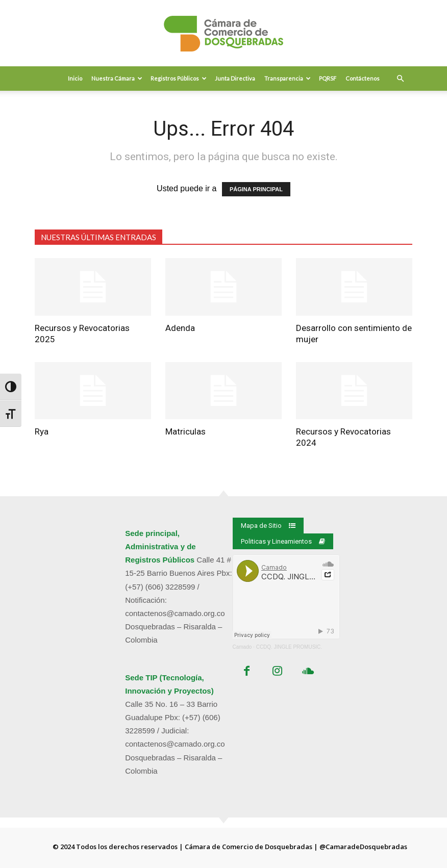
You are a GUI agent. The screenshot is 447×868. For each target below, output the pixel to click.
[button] (400, 79)
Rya (42, 431)
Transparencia (288, 78)
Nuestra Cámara (117, 78)
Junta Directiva (235, 78)
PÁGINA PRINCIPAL (256, 189)
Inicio (75, 78)
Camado (242, 647)
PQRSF (328, 78)
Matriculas (185, 431)
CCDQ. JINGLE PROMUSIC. (289, 647)
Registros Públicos (179, 78)
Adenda (180, 328)
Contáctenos (363, 78)
